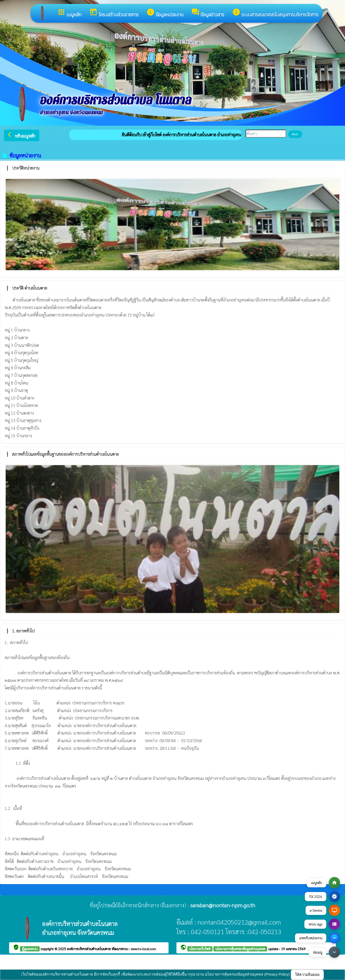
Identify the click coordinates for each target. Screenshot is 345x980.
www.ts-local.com (143, 949)
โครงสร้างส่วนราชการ (114, 13)
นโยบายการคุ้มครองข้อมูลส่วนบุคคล (240, 949)
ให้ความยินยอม (307, 974)
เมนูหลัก (69, 13)
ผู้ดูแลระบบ (30, 949)
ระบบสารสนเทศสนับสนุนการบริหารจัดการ (275, 13)
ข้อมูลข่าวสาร (208, 13)
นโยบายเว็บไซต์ (200, 949)
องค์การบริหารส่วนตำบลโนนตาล (89, 949)
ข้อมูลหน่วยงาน (165, 13)
